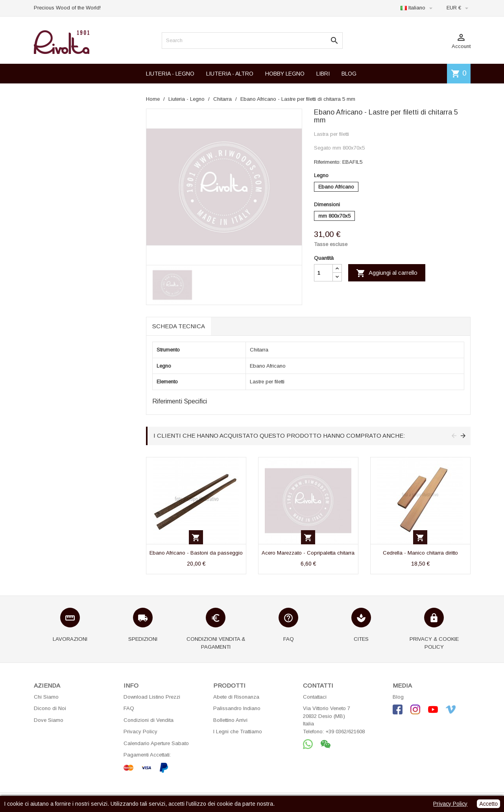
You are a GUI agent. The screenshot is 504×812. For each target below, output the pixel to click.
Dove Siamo (49, 720)
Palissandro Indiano (237, 708)
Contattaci (315, 697)
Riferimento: (327, 162)
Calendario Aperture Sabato (156, 743)
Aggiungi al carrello (387, 273)
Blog (398, 697)
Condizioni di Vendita (149, 720)
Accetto (488, 804)
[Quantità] (323, 273)
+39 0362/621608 (345, 732)
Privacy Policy (140, 732)
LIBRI (323, 74)
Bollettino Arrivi (230, 720)
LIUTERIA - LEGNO (170, 74)
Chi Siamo (46, 697)
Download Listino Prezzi (152, 697)
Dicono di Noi (50, 708)
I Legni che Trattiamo (238, 732)
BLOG (349, 74)
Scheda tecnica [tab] (179, 326)
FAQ (129, 708)
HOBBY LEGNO (285, 74)
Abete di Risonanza (236, 697)
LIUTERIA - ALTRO (230, 74)
